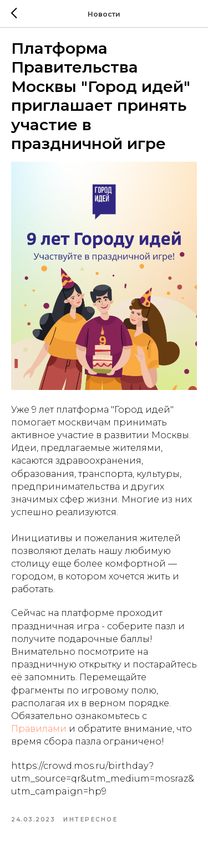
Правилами (39, 729)
